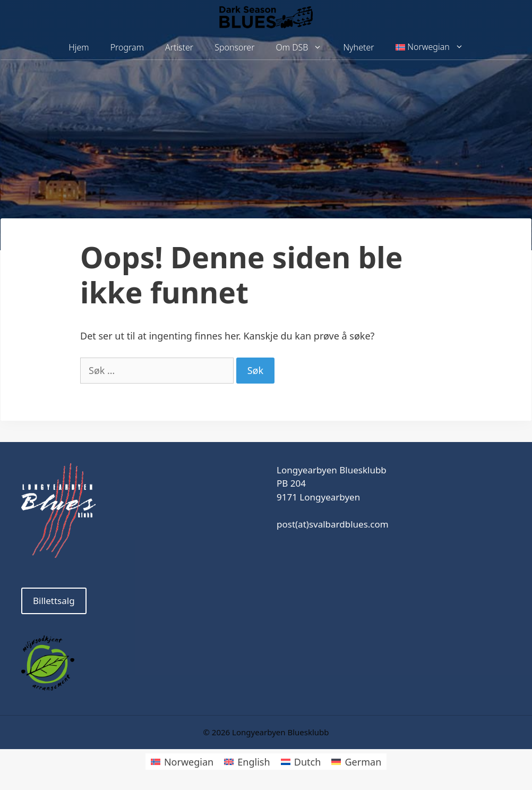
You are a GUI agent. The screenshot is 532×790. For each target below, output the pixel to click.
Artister (179, 47)
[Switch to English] (247, 762)
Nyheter (358, 47)
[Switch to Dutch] (301, 762)
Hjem (79, 47)
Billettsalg (54, 601)
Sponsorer (234, 47)
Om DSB (304, 48)
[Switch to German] (356, 762)
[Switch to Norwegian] (182, 762)
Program (127, 47)
